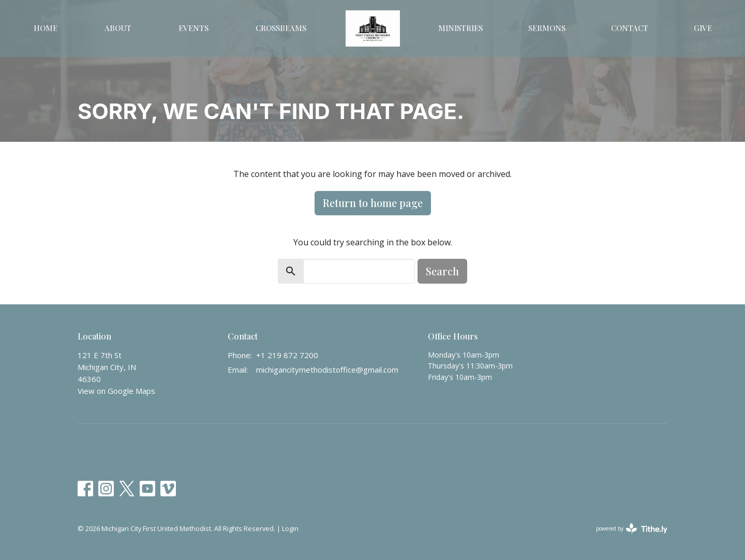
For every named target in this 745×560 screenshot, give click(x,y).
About (118, 28)
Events (193, 28)
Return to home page (373, 203)
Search (442, 271)
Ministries (460, 28)
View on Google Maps (116, 391)
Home (46, 28)
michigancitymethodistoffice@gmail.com (327, 370)
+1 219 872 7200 (287, 355)
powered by (632, 529)
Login (290, 528)
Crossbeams (281, 28)
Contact (630, 28)
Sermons (547, 28)
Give (703, 28)
